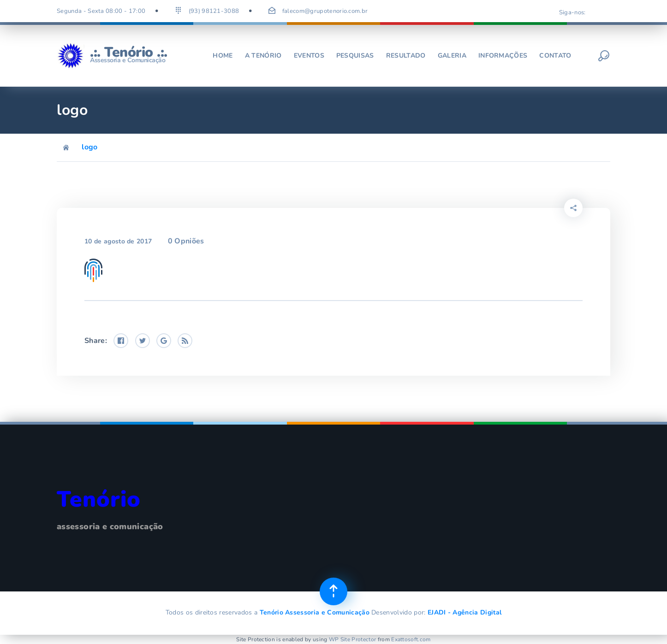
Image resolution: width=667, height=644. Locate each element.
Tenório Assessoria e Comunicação (315, 612)
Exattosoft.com (411, 639)
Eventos (309, 56)
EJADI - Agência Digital (465, 612)
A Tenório (263, 56)
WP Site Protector (352, 639)
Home (223, 56)
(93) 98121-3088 (214, 11)
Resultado (406, 56)
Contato (555, 56)
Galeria (452, 56)
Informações (503, 56)
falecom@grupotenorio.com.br (325, 11)
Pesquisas (355, 56)
